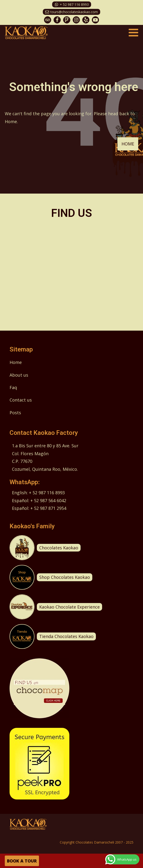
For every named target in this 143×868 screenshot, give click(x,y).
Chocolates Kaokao (59, 548)
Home (16, 362)
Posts (15, 413)
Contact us (21, 400)
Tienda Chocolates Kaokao (66, 636)
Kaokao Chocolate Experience (69, 607)
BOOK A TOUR (22, 861)
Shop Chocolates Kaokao (65, 577)
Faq (13, 387)
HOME (128, 144)
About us (19, 375)
